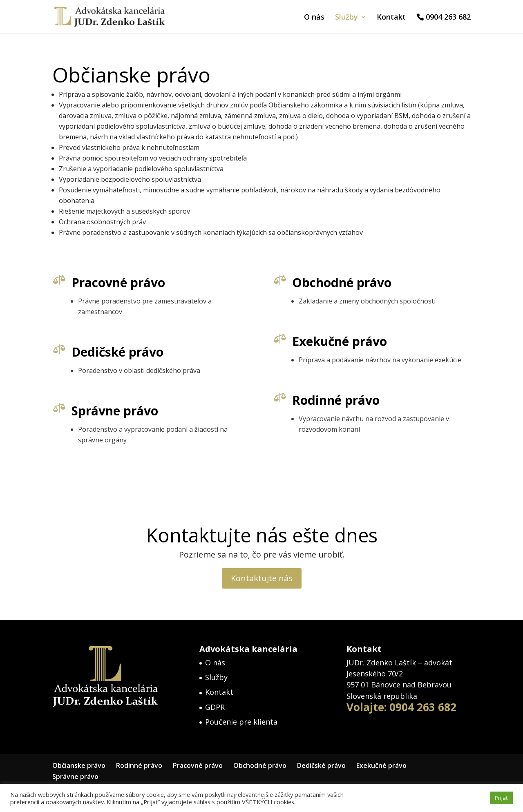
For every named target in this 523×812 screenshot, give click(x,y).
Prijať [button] (501, 798)
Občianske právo (79, 765)
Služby (346, 18)
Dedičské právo (112, 353)
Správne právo (109, 412)
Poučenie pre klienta (241, 722)
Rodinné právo (330, 402)
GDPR (215, 707)
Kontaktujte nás (262, 578)
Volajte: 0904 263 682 (401, 707)
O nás (314, 18)
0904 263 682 (448, 18)
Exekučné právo (334, 342)
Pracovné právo (117, 283)
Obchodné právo (340, 283)
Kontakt (391, 18)
